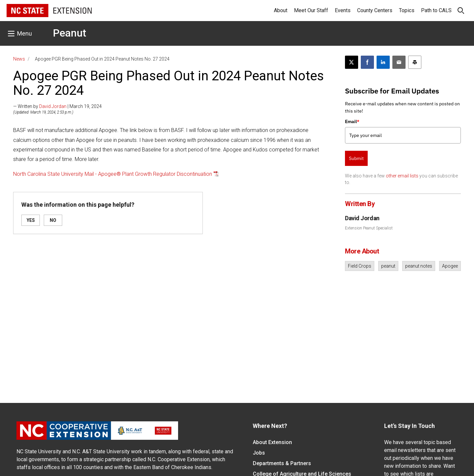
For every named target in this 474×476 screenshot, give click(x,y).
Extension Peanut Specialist (369, 228)
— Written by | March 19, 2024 (57, 106)
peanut (388, 266)
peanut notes (419, 266)
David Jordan (53, 106)
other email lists (402, 176)
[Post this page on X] (352, 62)
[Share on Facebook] (367, 62)
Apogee (450, 266)
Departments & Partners (282, 463)
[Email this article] (399, 62)
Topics (407, 10)
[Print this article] (415, 62)
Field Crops (360, 266)
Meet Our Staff (311, 10)
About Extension (272, 442)
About (281, 10)
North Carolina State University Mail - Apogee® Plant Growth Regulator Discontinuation (113, 174)
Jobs (259, 453)
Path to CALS (436, 10)
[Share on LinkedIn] (383, 62)
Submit (356, 158)
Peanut (70, 33)
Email (352, 121)
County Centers (375, 10)
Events (343, 10)
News (19, 59)
